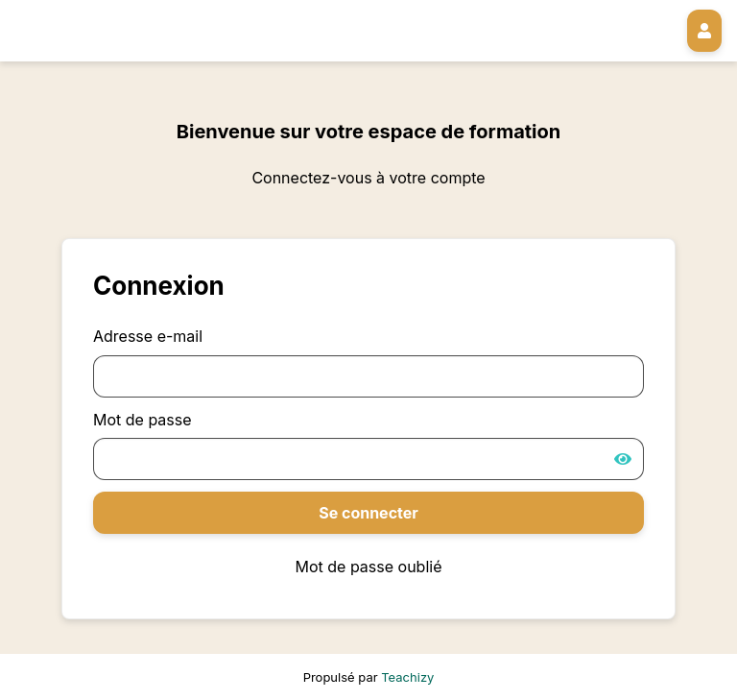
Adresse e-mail (148, 336)
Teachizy (407, 677)
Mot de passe (143, 420)
